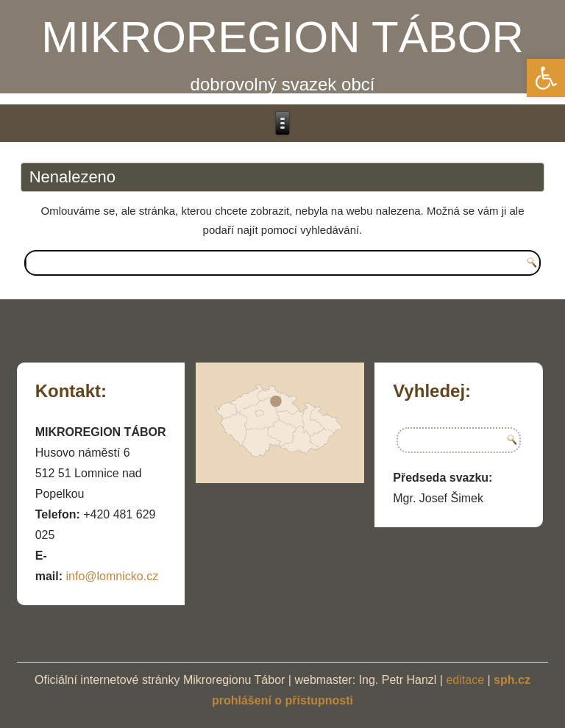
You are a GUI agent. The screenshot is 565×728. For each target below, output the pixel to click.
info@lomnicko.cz (113, 576)
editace (465, 680)
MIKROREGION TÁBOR (282, 37)
